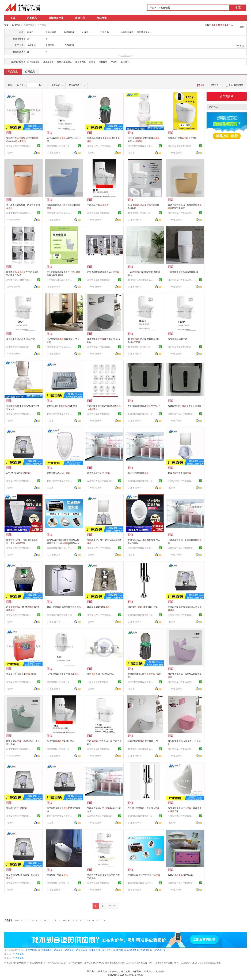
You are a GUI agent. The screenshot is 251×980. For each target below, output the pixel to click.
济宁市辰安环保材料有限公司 (19, 280)
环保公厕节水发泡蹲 (180, 473)
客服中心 (114, 971)
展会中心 (80, 18)
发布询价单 (227, 96)
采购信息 (33, 18)
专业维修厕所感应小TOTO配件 (144, 406)
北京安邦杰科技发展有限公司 (19, 146)
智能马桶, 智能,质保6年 (182, 138)
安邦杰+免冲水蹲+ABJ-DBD (62, 406)
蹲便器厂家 (73, 950)
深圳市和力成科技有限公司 (140, 414)
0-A (17, 920)
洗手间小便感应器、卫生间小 (143, 808)
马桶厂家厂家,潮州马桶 (61, 741)
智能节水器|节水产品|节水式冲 (144, 875)
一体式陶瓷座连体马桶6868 (183, 272)
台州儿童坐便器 (64, 62)
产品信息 (13, 71)
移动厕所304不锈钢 (98, 607)
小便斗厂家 (110, 950)
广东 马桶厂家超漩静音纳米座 (103, 272)
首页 (13, 18)
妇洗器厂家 (121, 950)
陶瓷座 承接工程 (178, 339)
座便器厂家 (62, 950)
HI (45, 920)
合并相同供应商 (234, 85)
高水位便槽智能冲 (138, 473)
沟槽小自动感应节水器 (181, 875)
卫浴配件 (125, 62)
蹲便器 (92, 62)
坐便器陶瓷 (81, 62)
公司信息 (30, 71)
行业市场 (102, 18)
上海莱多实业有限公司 (98, 682)
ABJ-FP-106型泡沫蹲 (18, 473)
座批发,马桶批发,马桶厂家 (20, 339)
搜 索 (238, 8)
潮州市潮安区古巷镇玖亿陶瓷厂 (19, 213)
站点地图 (125, 971)
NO (64, 920)
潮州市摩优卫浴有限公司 (58, 146)
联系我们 (102, 971)
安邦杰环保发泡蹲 (17, 808)
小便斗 (114, 62)
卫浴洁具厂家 (159, 950)
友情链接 (160, 971)
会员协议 (149, 971)
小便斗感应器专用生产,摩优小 (63, 674)
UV (88, 920)
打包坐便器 (18, 954)
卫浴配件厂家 (146, 950)
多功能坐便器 (33, 62)
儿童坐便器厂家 (33, 950)
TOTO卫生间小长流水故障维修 (185, 406)
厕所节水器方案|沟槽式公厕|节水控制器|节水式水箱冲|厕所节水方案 (63, 543)
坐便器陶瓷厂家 (48, 950)
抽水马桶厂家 (85, 950)
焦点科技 (129, 975)
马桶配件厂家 (133, 950)
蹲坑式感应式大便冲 (99, 473)
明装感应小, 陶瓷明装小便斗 (143, 607)
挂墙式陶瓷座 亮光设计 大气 (143, 741)
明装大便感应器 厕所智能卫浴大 (64, 607)
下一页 (112, 906)
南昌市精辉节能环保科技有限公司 (60, 548)
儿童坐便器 (48, 62)
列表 (215, 85)
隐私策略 (137, 971)
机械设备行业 (56, 18)
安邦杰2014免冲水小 (58, 473)
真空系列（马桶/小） (101, 674)
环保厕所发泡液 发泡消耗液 (21, 674)
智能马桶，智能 (57, 875)
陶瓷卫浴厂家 (98, 950)
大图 (201, 85)
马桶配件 (103, 62)
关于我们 (91, 971)
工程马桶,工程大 (98, 205)
